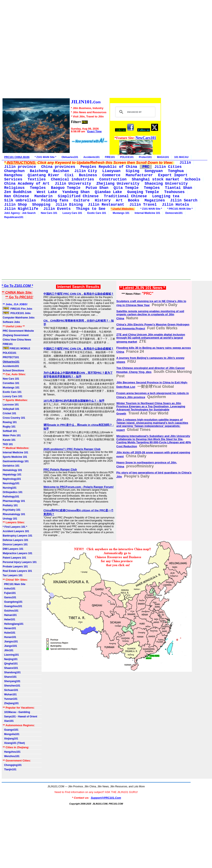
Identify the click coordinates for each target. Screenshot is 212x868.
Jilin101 (8, 650)
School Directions (13, 371)
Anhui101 (9, 589)
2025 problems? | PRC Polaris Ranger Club (72, 449)
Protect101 (145, 157)
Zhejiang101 (11, 703)
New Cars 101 (49, 213)
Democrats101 (174, 213)
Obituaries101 (70, 157)
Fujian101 (9, 593)
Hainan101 (10, 615)
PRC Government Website (18, 331)
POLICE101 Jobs (17, 313)
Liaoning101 (11, 655)
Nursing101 (10, 488)
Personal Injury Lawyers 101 (20, 562)
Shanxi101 (10, 677)
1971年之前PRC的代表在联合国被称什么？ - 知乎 (74, 401)
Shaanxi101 (10, 668)
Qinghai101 (10, 664)
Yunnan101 (10, 699)
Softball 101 (10, 431)
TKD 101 (8, 444)
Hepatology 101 (12, 475)
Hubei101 (9, 633)
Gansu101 (9, 597)
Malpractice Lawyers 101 (18, 553)
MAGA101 (163, 157)
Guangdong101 (13, 602)
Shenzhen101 (11, 686)
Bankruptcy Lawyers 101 (18, 536)
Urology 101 (10, 519)
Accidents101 (91, 157)
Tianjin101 (10, 769)
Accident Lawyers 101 (16, 531)
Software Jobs (12, 322)
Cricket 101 (9, 413)
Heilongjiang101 (13, 624)
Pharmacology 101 (14, 501)
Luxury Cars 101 (72, 213)
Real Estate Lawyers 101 (17, 571)
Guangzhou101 (12, 606)
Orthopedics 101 (13, 492)
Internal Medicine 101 (147, 213)
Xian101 (8, 721)
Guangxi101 (11, 730)
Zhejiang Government (16, 335)
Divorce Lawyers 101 (15, 544)
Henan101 (9, 628)
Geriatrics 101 (11, 466)
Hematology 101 (12, 470)
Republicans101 (14, 217)
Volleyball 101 (11, 409)
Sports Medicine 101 (15, 457)
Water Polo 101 (12, 435)
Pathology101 (11, 497)
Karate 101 (9, 440)
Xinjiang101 (10, 739)
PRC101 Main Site (14, 584)
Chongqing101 (12, 765)
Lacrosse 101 (11, 405)
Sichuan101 (10, 690)
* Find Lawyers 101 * (15, 527)
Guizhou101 (11, 611)
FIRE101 (110, 157)
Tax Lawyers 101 (13, 575)
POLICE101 (127, 157)
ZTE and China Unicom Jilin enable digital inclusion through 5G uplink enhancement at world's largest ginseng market (151, 338)
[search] (135, 112)
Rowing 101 (10, 422)
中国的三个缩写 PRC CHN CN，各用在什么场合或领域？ (79, 294)
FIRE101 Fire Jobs (18, 309)
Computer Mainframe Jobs (19, 318)
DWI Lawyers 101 (13, 549)
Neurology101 (11, 483)
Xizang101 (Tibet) (14, 743)
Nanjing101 (10, 659)
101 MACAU (181, 157)
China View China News (17, 340)
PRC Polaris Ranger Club (60, 469)
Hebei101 (9, 619)
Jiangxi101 (10, 646)
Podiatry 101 (10, 505)
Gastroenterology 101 (16, 461)
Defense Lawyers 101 (15, 540)
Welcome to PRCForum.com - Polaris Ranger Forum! (79, 487)
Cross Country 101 (14, 418)
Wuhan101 (10, 694)
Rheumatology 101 (14, 514)
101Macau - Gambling (16, 712)
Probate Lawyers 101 (15, 567)
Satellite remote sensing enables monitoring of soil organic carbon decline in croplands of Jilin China (150, 315)
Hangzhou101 (12, 752)
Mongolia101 (11, 734)
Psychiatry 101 (12, 510)
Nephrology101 (12, 479)
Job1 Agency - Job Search (20, 213)
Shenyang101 (12, 681)
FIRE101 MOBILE (16, 348)
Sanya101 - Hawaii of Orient (20, 717)
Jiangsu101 (10, 642)
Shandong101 (12, 672)
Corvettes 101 (11, 383)
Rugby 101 (9, 427)
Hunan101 (9, 637)
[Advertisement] (82, 50)
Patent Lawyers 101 (14, 558)
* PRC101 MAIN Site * (180, 209)
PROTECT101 (11, 357)
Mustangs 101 (120, 213)
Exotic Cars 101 (97, 213)
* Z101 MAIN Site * (45, 157)
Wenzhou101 (11, 756)
